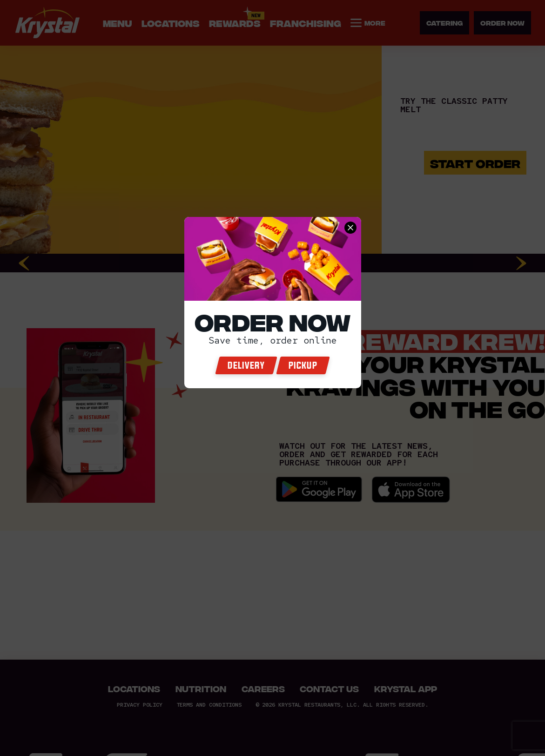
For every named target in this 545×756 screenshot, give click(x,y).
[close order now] (350, 228)
